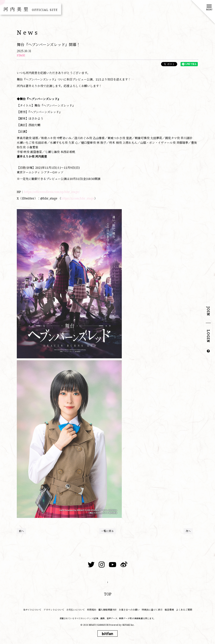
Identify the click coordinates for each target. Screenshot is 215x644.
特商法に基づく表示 (152, 610)
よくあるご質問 (184, 610)
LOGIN (208, 336)
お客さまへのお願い (129, 610)
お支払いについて (76, 610)
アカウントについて (54, 610)
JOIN (208, 311)
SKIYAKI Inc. (128, 625)
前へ (21, 531)
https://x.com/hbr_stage (78, 198)
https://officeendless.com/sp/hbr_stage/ (52, 192)
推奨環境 (169, 610)
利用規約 (92, 610)
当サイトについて (32, 610)
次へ (188, 531)
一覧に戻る (107, 531)
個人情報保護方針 (107, 610)
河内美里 (31, 9)
